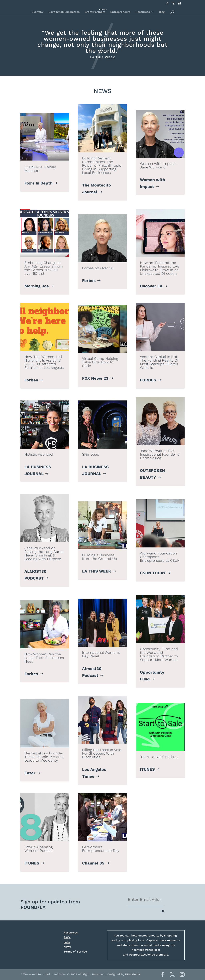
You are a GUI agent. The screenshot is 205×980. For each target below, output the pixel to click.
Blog (162, 12)
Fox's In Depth (38, 183)
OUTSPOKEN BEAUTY (152, 474)
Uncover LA (151, 286)
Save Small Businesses (64, 12)
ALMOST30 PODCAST (35, 575)
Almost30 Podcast (92, 672)
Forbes (89, 281)
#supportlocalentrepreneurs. (149, 955)
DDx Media (133, 974)
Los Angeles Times (94, 773)
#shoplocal (153, 950)
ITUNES (147, 769)
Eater (30, 773)
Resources (143, 12)
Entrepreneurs (120, 12)
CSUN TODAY (153, 573)
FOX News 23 (95, 378)
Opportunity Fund (152, 676)
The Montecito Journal (96, 189)
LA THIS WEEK (97, 571)
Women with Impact (152, 183)
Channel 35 (93, 863)
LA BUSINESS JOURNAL (38, 470)
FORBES (148, 380)
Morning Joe (37, 286)
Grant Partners (95, 12)
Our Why (37, 12)
